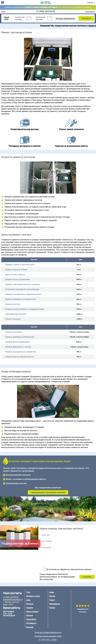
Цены (28, 600)
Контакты (90, 12)
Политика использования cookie (48, 636)
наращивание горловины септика (48, 492)
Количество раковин (41, 18)
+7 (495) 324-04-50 (45, 11)
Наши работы (31, 619)
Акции (51, 592)
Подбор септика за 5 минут (20, 543)
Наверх (90, 2)
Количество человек (20, 18)
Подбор (52, 608)
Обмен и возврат (32, 612)
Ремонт (52, 600)
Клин (3, 12)
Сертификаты (31, 623)
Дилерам (30, 615)
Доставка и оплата (33, 596)
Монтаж (52, 596)
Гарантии (30, 608)
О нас (28, 592)
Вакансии (30, 627)
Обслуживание (55, 604)
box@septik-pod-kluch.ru (13, 600)
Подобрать (86, 18)
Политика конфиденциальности (48, 633)
